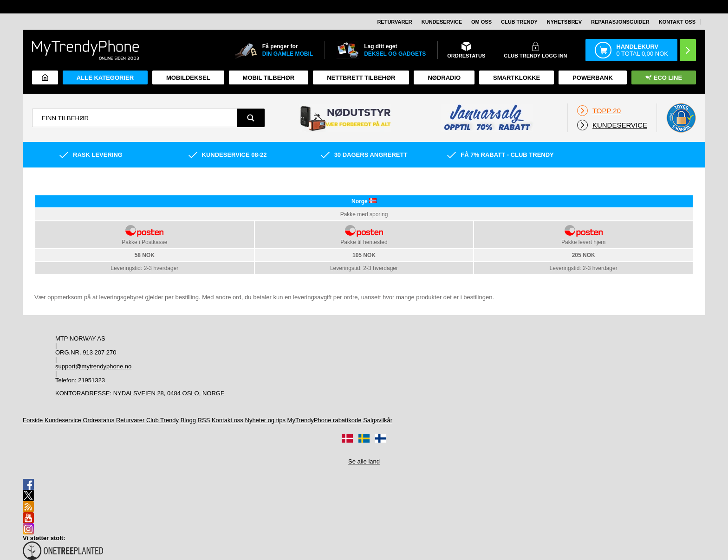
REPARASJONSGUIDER (620, 22)
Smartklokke (517, 78)
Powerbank (593, 78)
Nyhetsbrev (564, 22)
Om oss (481, 22)
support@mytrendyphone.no (93, 366)
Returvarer (394, 22)
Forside (33, 420)
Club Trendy (519, 22)
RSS (204, 420)
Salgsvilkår (378, 420)
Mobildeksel (188, 78)
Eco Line (664, 78)
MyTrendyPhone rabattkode (325, 420)
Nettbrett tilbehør (361, 78)
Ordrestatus (98, 420)
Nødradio (444, 78)
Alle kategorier (105, 78)
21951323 (91, 380)
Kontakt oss (677, 22)
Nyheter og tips (265, 420)
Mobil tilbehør (269, 78)
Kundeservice (442, 22)
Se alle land (364, 461)
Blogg (188, 420)
